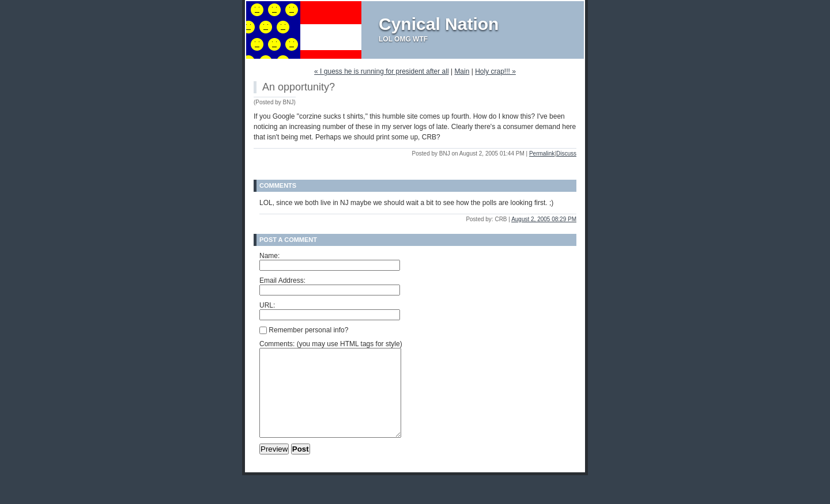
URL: (267, 305)
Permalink (542, 154)
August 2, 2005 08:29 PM (544, 219)
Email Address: (282, 281)
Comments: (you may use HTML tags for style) (331, 344)
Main (462, 71)
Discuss (566, 154)
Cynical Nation (439, 24)
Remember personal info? (304, 330)
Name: (269, 256)
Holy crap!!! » (495, 71)
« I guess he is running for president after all (381, 71)
